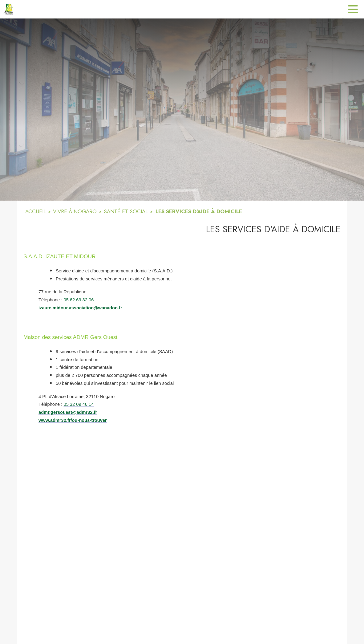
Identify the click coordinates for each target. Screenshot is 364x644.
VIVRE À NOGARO (75, 211)
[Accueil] (9, 9)
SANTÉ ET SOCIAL (126, 211)
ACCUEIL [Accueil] (36, 211)
